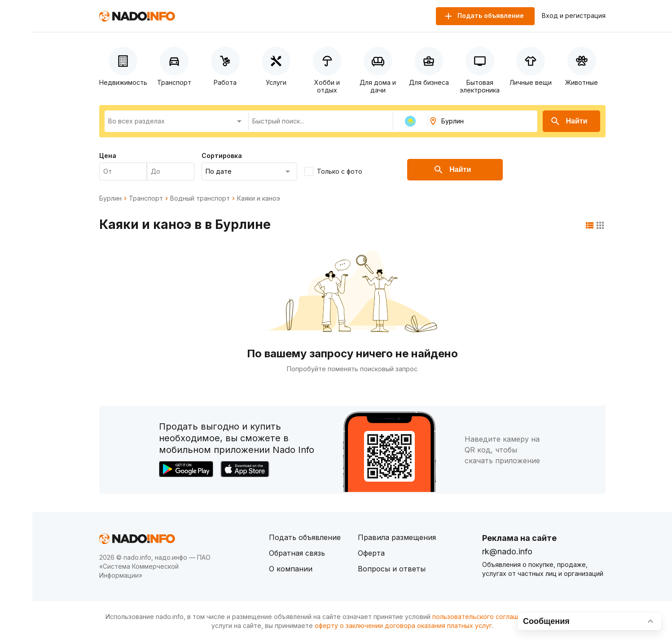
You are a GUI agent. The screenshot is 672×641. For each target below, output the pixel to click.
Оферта (371, 553)
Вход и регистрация (574, 16)
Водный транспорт (200, 198)
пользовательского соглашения (483, 617)
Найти (569, 121)
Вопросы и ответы (392, 569)
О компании (291, 569)
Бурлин (110, 198)
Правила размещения (397, 537)
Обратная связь (297, 553)
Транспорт (146, 198)
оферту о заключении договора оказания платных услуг (403, 626)
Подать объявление (305, 537)
